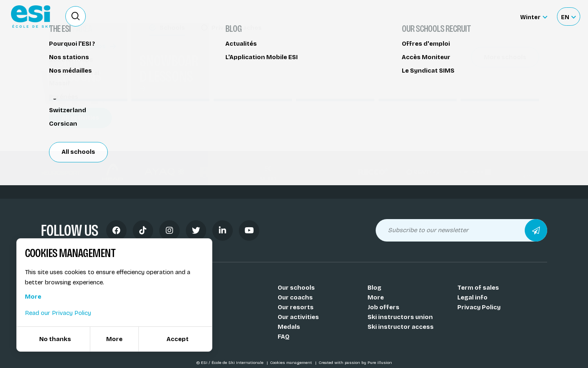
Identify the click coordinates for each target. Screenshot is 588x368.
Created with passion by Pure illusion (355, 363)
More (376, 297)
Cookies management (292, 363)
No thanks (55, 339)
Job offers (383, 307)
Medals (289, 327)
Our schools (296, 288)
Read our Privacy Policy (58, 313)
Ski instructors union (400, 317)
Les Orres (65, 117)
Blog (374, 288)
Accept (178, 339)
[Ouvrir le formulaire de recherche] (76, 16)
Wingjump (60, 56)
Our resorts (296, 307)
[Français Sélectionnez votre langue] (568, 17)
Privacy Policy (479, 307)
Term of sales (478, 288)
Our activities (298, 317)
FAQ (284, 337)
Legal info (472, 297)
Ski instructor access (401, 327)
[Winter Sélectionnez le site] (534, 17)
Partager (478, 74)
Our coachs (295, 297)
